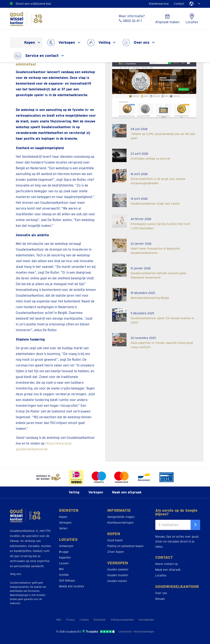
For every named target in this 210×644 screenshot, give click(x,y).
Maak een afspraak (127, 492)
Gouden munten (118, 575)
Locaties (161, 575)
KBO (59, 620)
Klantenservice (159, 4)
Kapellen (65, 558)
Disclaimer (100, 620)
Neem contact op (167, 564)
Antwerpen (66, 546)
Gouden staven (117, 581)
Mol (61, 569)
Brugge (64, 552)
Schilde (64, 575)
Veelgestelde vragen (121, 517)
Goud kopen (115, 540)
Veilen (63, 528)
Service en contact (42, 56)
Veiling (104, 42)
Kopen (30, 42)
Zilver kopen (116, 552)
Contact (179, 4)
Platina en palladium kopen (125, 546)
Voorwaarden (146, 620)
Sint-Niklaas (67, 581)
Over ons (142, 42)
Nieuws (160, 599)
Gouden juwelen (118, 569)
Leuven (64, 563)
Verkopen (67, 42)
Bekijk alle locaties (72, 586)
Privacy (70, 620)
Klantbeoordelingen (120, 523)
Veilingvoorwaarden (122, 620)
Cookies (84, 620)
